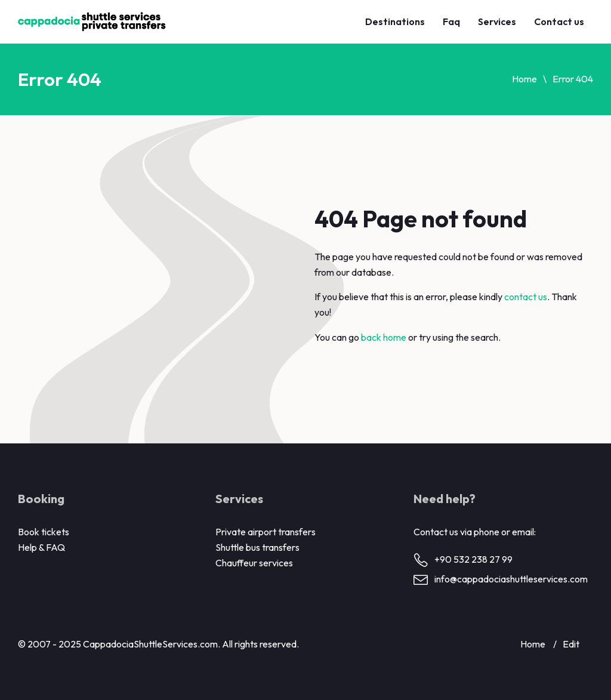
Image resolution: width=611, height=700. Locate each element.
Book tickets (44, 532)
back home (384, 337)
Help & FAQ (41, 547)
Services (497, 21)
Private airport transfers (266, 532)
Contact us (559, 21)
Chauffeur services (254, 563)
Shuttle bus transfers (257, 547)
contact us (526, 297)
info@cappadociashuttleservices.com (511, 579)
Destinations (395, 21)
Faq (451, 21)
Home (524, 79)
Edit (571, 644)
